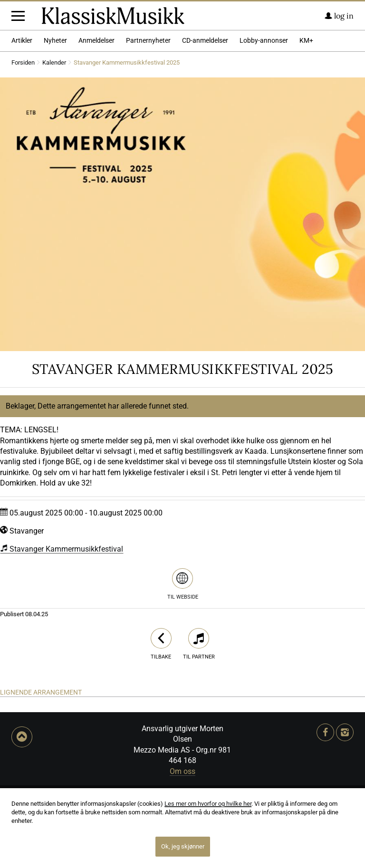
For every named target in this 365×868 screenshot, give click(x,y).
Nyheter (55, 120)
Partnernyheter (148, 120)
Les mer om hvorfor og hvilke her (208, 804)
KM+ (306, 120)
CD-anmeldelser (205, 120)
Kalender (54, 143)
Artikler (22, 120)
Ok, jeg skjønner (183, 846)
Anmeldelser (96, 120)
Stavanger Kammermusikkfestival (62, 629)
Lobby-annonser (264, 120)
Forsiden (23, 143)
